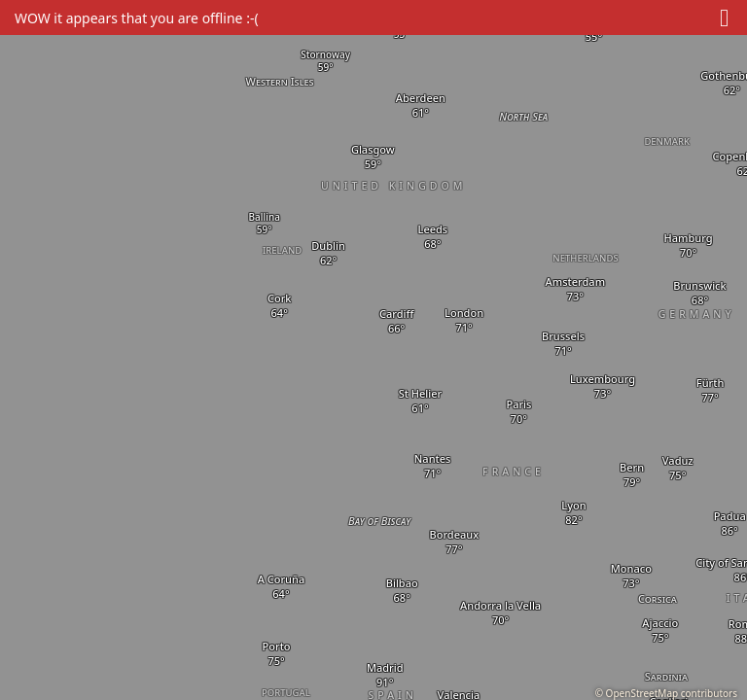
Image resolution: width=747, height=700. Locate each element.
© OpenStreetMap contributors (666, 693)
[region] (373, 350)
